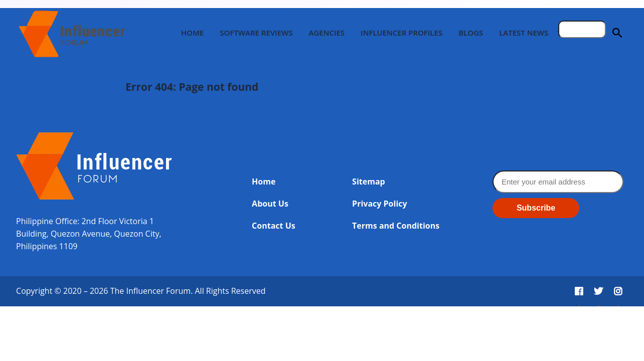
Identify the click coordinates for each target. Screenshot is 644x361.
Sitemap (369, 182)
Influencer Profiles (401, 33)
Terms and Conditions (396, 226)
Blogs (471, 33)
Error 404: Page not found (192, 87)
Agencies (327, 33)
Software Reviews (256, 33)
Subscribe (536, 208)
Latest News (524, 33)
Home (192, 33)
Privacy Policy (380, 204)
